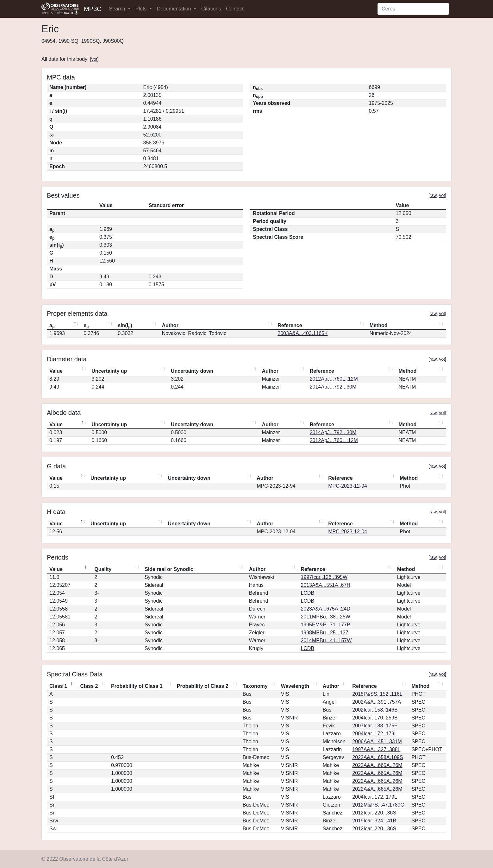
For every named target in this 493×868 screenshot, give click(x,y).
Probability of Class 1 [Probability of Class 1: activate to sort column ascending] (137, 686)
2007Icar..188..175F (375, 726)
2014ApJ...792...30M (333, 387)
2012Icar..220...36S (374, 813)
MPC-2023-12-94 (348, 486)
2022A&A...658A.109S (378, 757)
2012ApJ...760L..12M (334, 379)
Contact (235, 9)
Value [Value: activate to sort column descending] (56, 371)
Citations (211, 9)
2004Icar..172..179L (374, 734)
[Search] (413, 9)
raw (433, 195)
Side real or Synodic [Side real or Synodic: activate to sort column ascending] (169, 569)
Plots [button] (142, 9)
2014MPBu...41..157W (326, 640)
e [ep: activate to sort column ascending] (86, 326)
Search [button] (118, 9)
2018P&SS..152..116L (377, 694)
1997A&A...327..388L (376, 749)
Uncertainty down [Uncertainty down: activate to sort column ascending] (192, 371)
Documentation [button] (175, 9)
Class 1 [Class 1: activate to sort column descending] (58, 686)
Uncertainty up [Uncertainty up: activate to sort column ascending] (109, 371)
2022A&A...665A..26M (377, 765)
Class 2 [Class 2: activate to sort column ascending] (89, 686)
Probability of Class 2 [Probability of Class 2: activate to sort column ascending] (203, 686)
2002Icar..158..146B (375, 710)
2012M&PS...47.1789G (378, 805)
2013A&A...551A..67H (325, 585)
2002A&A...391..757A (377, 702)
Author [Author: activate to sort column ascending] (170, 325)
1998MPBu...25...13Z (325, 633)
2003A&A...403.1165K (303, 333)
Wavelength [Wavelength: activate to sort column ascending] (295, 686)
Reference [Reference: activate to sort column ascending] (290, 325)
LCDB (307, 593)
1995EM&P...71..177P (325, 625)
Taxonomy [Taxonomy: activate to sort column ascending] (255, 686)
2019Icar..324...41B (374, 821)
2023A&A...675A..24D (325, 609)
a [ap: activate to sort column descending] (52, 326)
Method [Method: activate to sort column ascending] (379, 325)
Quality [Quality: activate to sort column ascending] (103, 569)
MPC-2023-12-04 (348, 532)
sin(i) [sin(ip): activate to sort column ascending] (125, 326)
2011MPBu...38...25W (325, 617)
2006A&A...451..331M (377, 741)
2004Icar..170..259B (375, 718)
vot (94, 59)
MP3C (93, 9)
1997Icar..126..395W (324, 577)
